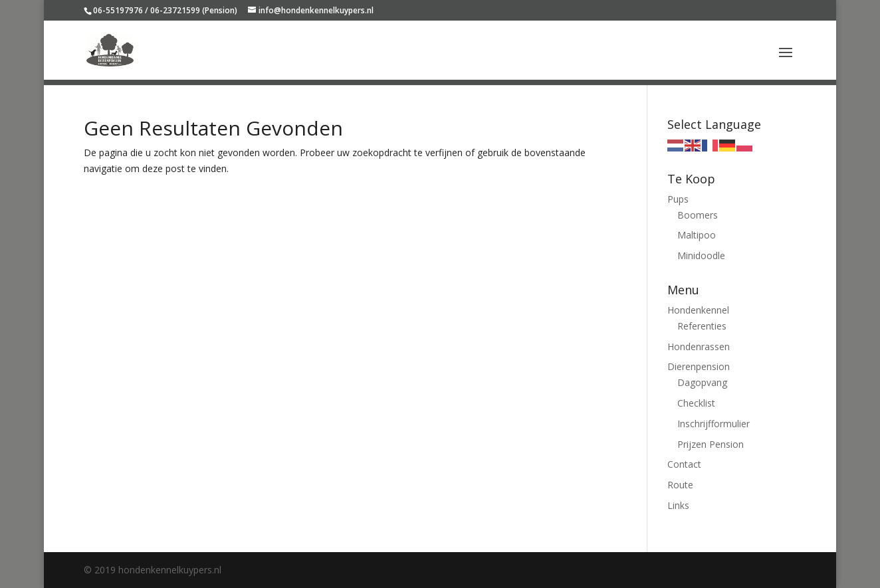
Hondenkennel (698, 310)
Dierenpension (699, 366)
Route (680, 485)
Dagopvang (702, 382)
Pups (678, 199)
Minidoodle (701, 255)
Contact (684, 464)
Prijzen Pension (711, 444)
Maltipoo (697, 235)
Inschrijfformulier (714, 424)
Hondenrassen (699, 346)
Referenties (702, 326)
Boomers (698, 215)
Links (678, 505)
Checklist (696, 403)
